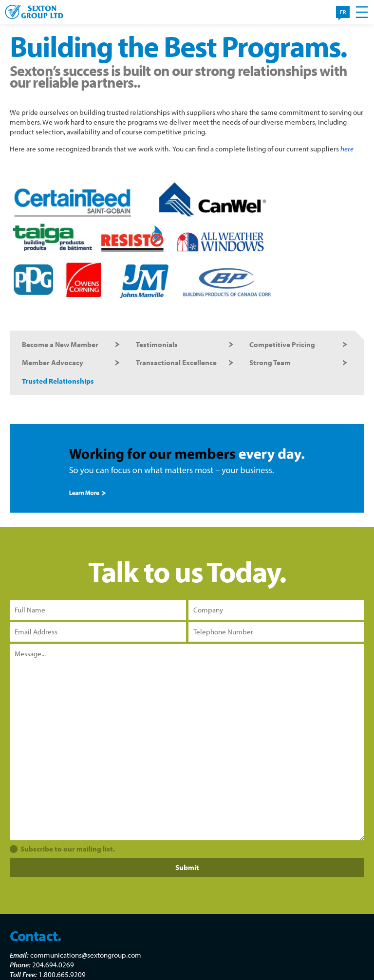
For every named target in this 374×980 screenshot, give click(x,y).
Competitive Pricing (282, 344)
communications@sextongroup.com (86, 955)
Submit (187, 867)
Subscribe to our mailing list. (68, 849)
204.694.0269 (53, 965)
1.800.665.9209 (62, 974)
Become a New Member (60, 344)
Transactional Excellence (176, 362)
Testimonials (157, 344)
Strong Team (270, 362)
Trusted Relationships (58, 381)
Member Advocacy (53, 362)
